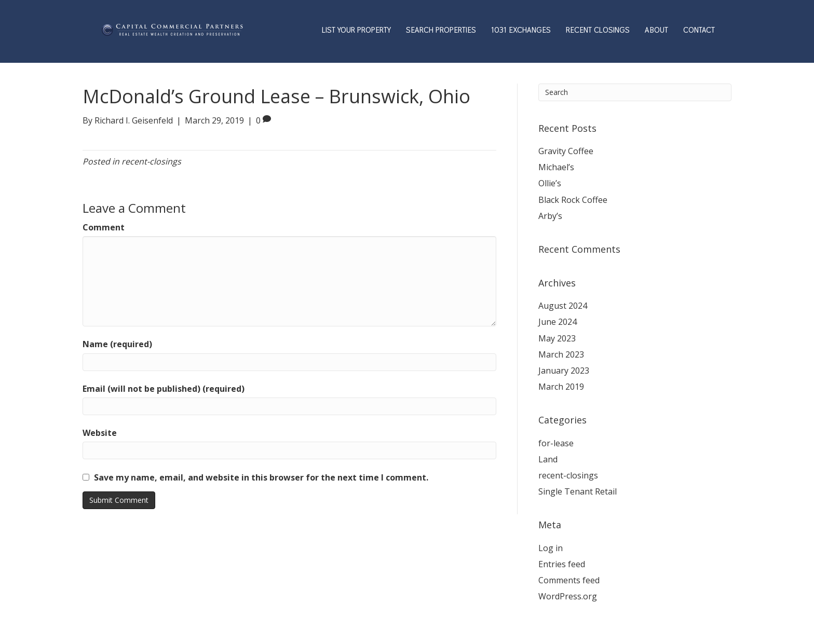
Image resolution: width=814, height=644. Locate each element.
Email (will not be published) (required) (164, 389)
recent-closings (151, 161)
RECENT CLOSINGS (598, 30)
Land (548, 459)
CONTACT (699, 30)
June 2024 (558, 322)
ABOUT (656, 30)
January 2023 (564, 371)
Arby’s (550, 216)
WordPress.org (568, 596)
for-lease (556, 443)
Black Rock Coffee (573, 200)
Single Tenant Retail (578, 491)
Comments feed (569, 580)
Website (100, 433)
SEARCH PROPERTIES (441, 30)
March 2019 (561, 387)
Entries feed (562, 564)
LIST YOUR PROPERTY (356, 30)
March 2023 (561, 354)
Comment (104, 227)
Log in (551, 548)
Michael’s (556, 167)
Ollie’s (550, 183)
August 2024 (563, 306)
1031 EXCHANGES (521, 30)
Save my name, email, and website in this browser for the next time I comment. (261, 477)
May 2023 (557, 338)
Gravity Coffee (566, 151)
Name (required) (117, 344)
